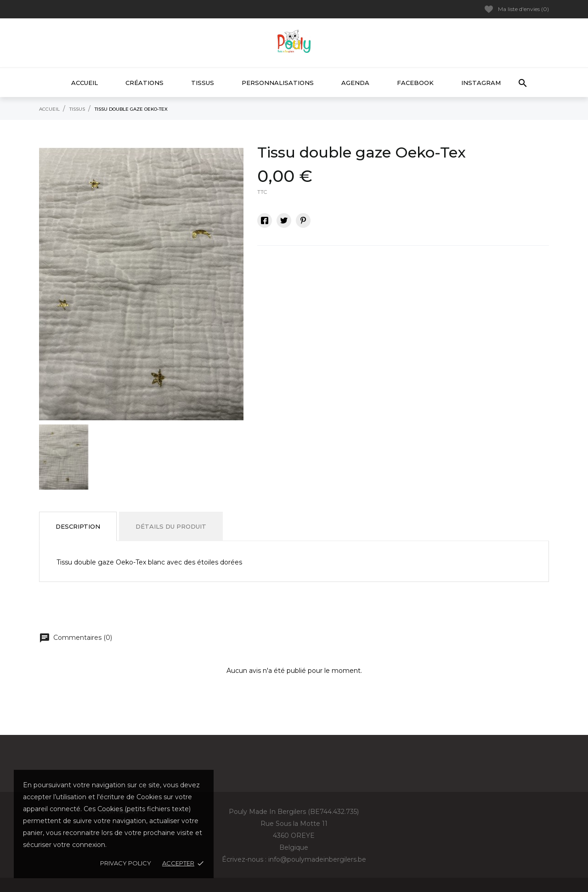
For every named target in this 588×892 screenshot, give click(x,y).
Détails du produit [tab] (171, 526)
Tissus (203, 83)
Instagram (481, 83)
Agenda (355, 83)
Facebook (415, 83)
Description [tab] (78, 526)
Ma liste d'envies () (517, 9)
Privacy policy (126, 863)
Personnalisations (278, 83)
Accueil (85, 83)
